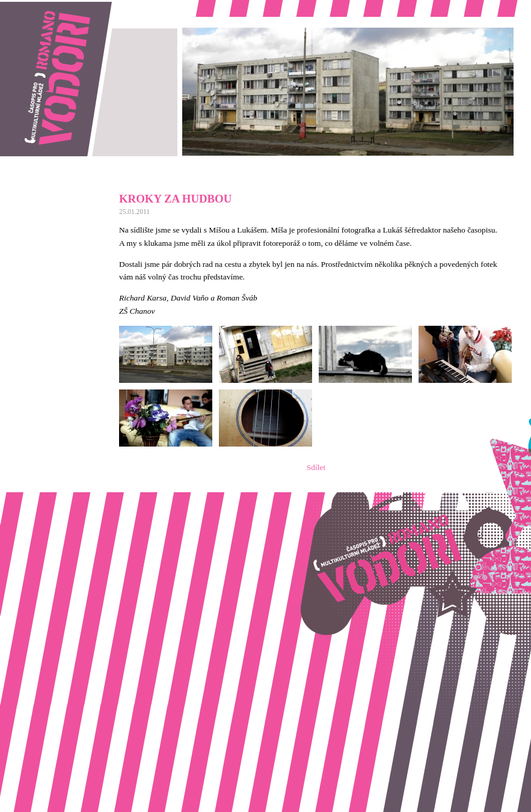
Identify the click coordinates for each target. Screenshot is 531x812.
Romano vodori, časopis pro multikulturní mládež (81, 6)
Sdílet (316, 467)
